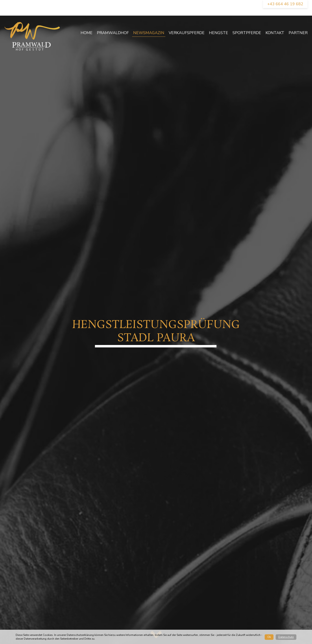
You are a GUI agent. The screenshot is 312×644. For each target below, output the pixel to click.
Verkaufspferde (187, 33)
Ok (269, 637)
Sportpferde (247, 33)
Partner (298, 33)
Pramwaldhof (113, 33)
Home (87, 33)
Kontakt (275, 33)
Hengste (219, 33)
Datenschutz (286, 637)
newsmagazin (149, 33)
